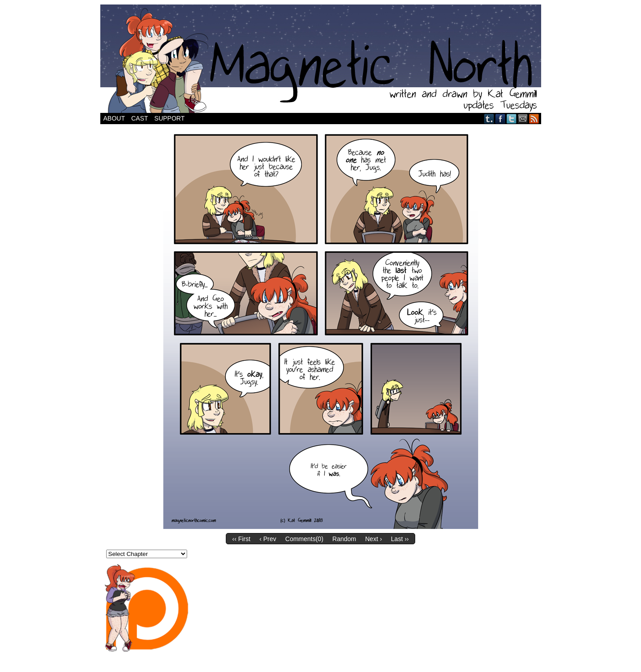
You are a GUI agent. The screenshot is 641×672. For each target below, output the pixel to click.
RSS (534, 119)
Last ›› (400, 539)
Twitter (512, 119)
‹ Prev (268, 539)
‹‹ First (241, 539)
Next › (374, 539)
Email (523, 119)
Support (169, 118)
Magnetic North (321, 59)
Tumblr (489, 119)
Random (344, 539)
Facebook (500, 119)
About (114, 118)
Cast (140, 118)
